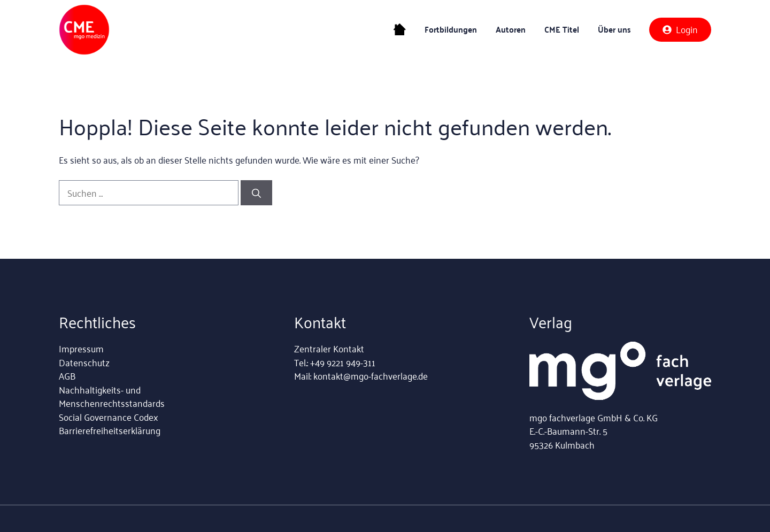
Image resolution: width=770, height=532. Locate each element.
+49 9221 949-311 (343, 362)
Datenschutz (84, 362)
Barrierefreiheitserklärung (110, 430)
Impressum (81, 348)
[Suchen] (256, 193)
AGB (67, 375)
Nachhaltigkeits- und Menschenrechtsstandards (112, 396)
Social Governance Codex (108, 417)
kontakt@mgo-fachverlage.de (371, 375)
